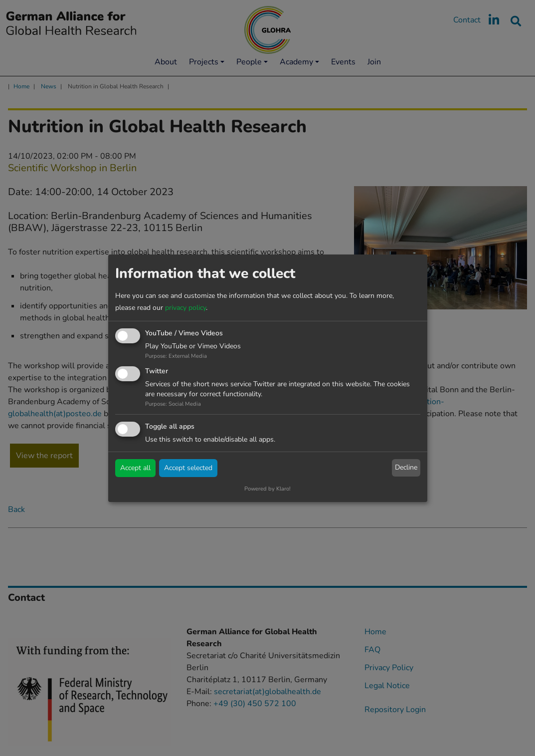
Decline (406, 467)
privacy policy (185, 308)
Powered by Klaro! (267, 489)
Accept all (135, 468)
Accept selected (188, 468)
